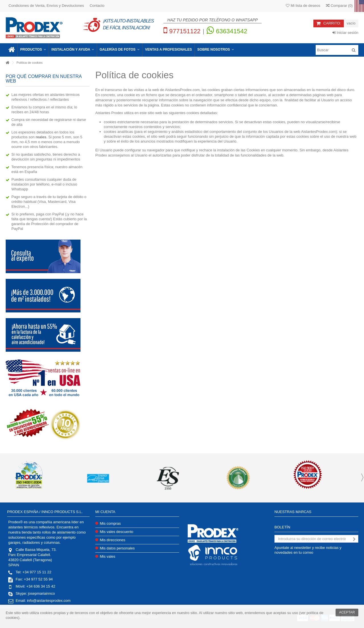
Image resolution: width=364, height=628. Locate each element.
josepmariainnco (41, 593)
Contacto (97, 6)
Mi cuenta (105, 512)
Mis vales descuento (117, 532)
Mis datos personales (117, 548)
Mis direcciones (113, 540)
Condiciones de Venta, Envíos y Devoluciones (46, 6)
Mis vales (107, 556)
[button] (33, 50)
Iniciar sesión (345, 33)
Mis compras (110, 523)
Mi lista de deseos (303, 6)
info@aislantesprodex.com (49, 601)
